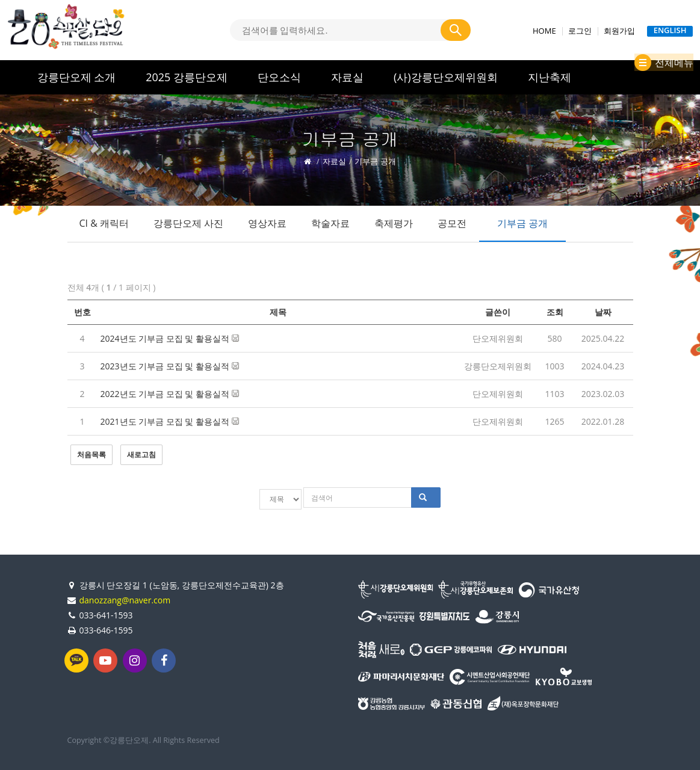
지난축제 (550, 77)
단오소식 (279, 77)
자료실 (347, 77)
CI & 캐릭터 (104, 223)
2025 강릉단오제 (187, 77)
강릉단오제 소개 (77, 77)
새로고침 (141, 454)
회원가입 (619, 31)
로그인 (580, 31)
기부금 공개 (522, 223)
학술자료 (330, 223)
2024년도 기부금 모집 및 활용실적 (170, 338)
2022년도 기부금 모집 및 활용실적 (170, 394)
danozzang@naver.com (125, 597)
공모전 (452, 223)
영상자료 (267, 223)
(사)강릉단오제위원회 (446, 77)
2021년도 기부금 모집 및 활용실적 (170, 421)
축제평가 (394, 223)
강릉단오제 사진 (188, 223)
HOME (544, 31)
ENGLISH (670, 31)
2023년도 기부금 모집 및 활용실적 (170, 366)
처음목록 (91, 454)
